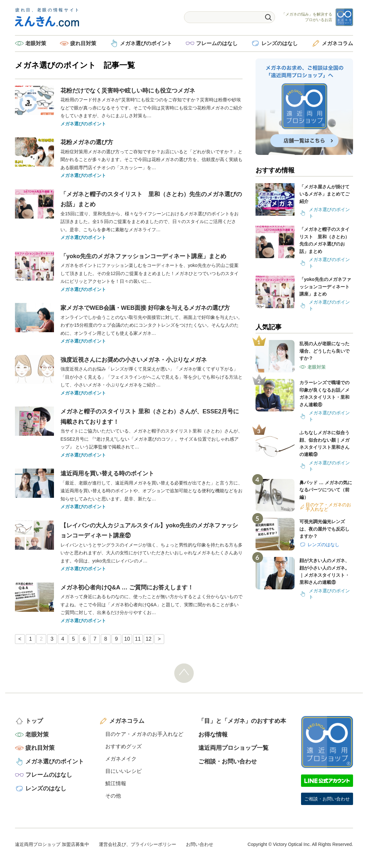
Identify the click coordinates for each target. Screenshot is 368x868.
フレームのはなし (217, 43)
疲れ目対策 (83, 43)
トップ (34, 721)
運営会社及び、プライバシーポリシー (138, 844)
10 (127, 639)
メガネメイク (121, 759)
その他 (113, 796)
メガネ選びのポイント (146, 43)
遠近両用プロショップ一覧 (233, 748)
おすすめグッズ (124, 746)
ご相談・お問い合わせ (228, 761)
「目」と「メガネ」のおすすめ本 (242, 721)
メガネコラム (337, 43)
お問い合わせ (200, 844)
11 (138, 639)
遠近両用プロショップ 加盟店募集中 (52, 844)
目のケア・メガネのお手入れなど (144, 734)
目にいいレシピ (124, 771)
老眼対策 (36, 43)
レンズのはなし (280, 43)
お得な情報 (213, 735)
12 (149, 639)
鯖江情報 (116, 783)
